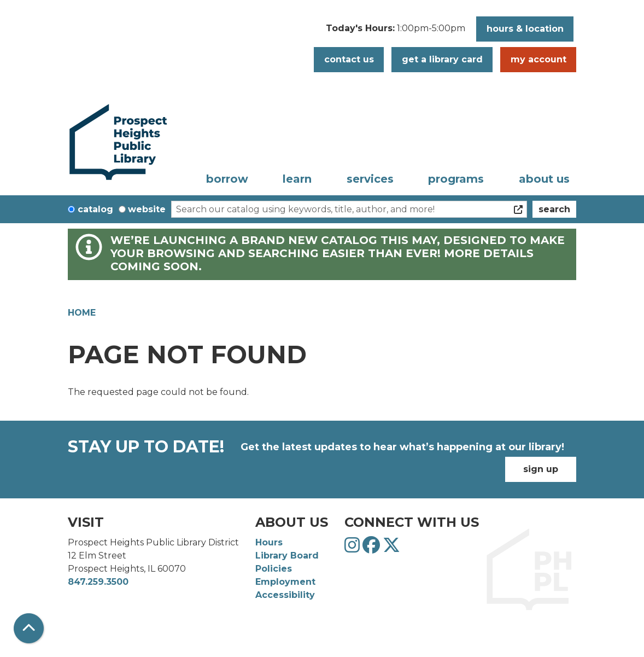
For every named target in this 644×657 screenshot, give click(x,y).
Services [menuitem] (370, 179)
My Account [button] (538, 59)
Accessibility (285, 595)
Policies (274, 569)
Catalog (95, 209)
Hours (269, 542)
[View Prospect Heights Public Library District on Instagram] (353, 548)
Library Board (287, 556)
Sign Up (541, 469)
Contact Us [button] (349, 59)
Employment (285, 582)
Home (82, 313)
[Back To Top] (29, 628)
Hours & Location (525, 29)
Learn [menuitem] (297, 179)
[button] (396, 32)
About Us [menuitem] (544, 179)
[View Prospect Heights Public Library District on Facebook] (373, 548)
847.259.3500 (98, 582)
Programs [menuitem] (456, 179)
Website (147, 209)
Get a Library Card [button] (442, 59)
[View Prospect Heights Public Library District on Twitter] (391, 548)
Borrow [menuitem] (227, 179)
